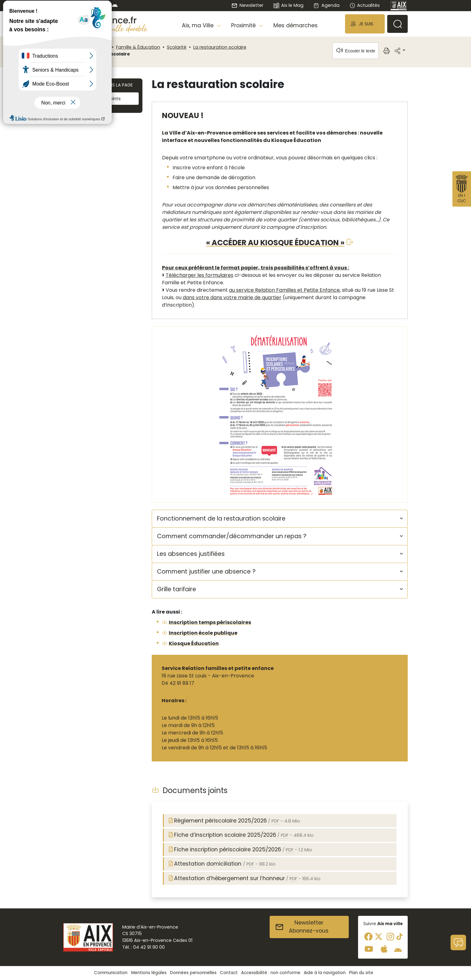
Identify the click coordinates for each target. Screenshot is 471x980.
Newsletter (247, 5)
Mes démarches (296, 25)
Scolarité (177, 47)
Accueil (74, 47)
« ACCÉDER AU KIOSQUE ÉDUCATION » (275, 243)
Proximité (99, 47)
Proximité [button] (244, 25)
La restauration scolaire (220, 47)
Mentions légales (149, 973)
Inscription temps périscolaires (210, 622)
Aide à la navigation (325, 973)
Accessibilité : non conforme (271, 973)
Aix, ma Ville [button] (198, 25)
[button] (365, 24)
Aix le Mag (288, 6)
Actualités (365, 5)
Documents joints (96, 99)
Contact (229, 973)
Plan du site (361, 973)
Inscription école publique (203, 633)
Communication (111, 973)
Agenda (326, 5)
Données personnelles (193, 973)
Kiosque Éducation (194, 643)
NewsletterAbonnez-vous (302, 927)
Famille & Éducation (138, 47)
